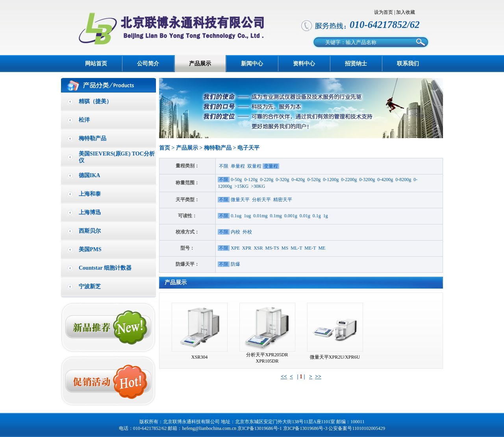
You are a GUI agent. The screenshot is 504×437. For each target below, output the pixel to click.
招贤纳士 (356, 64)
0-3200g (367, 180)
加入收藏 (406, 12)
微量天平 (240, 200)
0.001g (291, 216)
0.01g (305, 216)
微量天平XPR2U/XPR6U (335, 357)
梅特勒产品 (93, 138)
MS (285, 248)
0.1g (317, 216)
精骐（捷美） (95, 101)
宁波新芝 (90, 286)
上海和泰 (90, 194)
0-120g (251, 180)
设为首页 (384, 12)
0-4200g (385, 180)
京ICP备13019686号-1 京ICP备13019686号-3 (282, 428)
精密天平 (283, 200)
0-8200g (403, 180)
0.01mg (260, 216)
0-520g (314, 180)
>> (318, 377)
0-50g (236, 180)
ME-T (310, 248)
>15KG (241, 186)
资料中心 (304, 64)
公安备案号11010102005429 (357, 428)
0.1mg (276, 216)
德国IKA (89, 175)
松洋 (84, 120)
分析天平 (261, 200)
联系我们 (408, 64)
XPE (235, 248)
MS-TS (272, 248)
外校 (247, 232)
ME (322, 248)
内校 (235, 232)
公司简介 (148, 64)
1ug (247, 216)
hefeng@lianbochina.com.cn (209, 428)
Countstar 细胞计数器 (105, 268)
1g (326, 216)
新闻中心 (252, 64)
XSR (258, 248)
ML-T (296, 248)
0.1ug (236, 216)
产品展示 (200, 64)
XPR (247, 248)
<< (284, 377)
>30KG (258, 186)
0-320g (282, 180)
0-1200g (331, 180)
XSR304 (199, 357)
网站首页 (96, 64)
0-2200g (349, 180)
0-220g (267, 180)
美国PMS (90, 249)
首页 (165, 148)
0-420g (298, 180)
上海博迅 (90, 212)
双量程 (254, 166)
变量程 (271, 166)
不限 (224, 166)
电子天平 (248, 148)
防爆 (235, 264)
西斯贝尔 (90, 231)
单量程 (238, 166)
